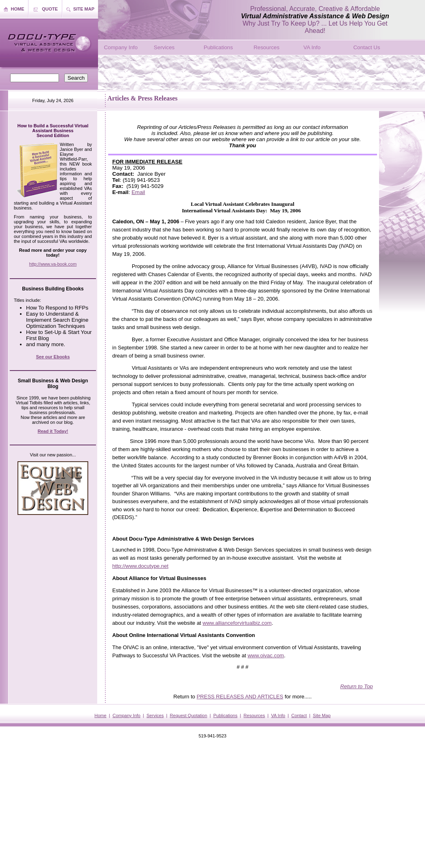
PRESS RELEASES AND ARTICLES (240, 697)
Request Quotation (189, 715)
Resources (266, 47)
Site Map (321, 715)
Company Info (121, 47)
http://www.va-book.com (53, 264)
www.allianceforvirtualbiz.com (237, 623)
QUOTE (50, 9)
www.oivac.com (266, 655)
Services (164, 47)
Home (100, 715)
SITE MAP (84, 9)
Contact (299, 715)
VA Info (312, 47)
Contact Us (367, 47)
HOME (18, 9)
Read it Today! (53, 431)
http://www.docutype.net (140, 566)
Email (138, 192)
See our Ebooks (53, 357)
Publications (218, 47)
